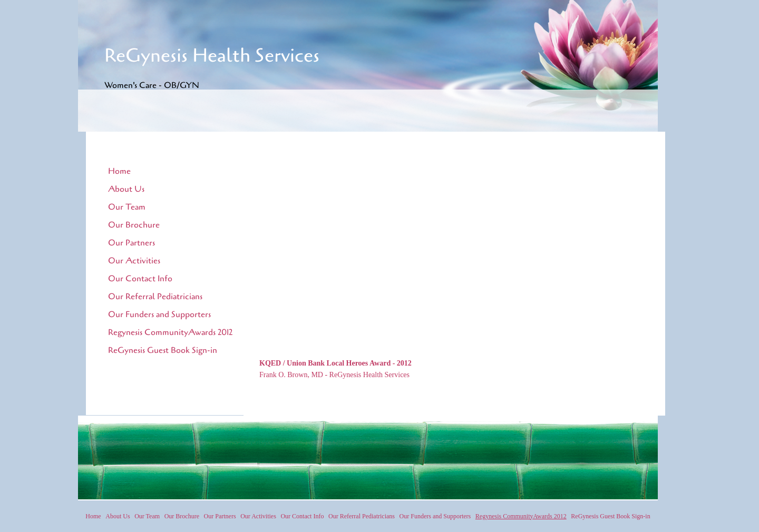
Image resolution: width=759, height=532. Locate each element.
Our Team (127, 207)
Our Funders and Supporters (159, 314)
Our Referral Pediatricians (155, 297)
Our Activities (134, 261)
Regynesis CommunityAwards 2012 (170, 332)
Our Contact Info (140, 279)
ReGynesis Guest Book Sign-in (163, 350)
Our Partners (132, 243)
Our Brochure (134, 225)
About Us (126, 189)
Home (119, 171)
